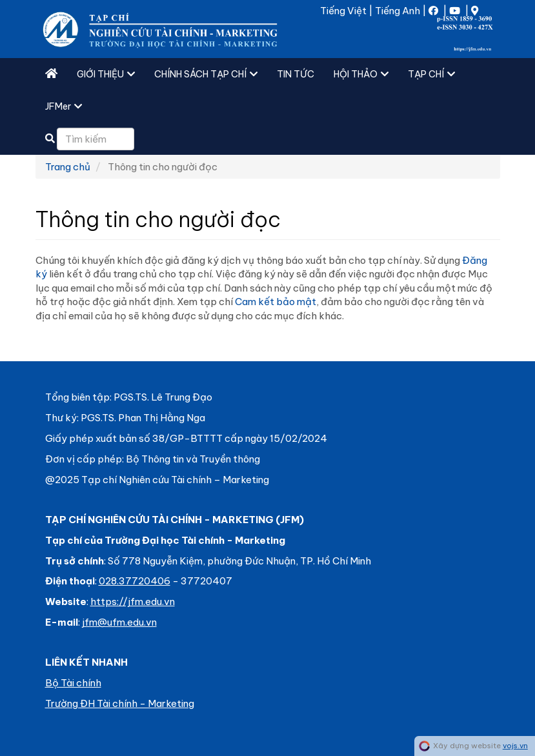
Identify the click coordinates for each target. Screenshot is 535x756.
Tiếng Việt (343, 11)
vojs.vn (515, 746)
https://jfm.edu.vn (133, 602)
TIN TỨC (296, 74)
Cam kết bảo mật (276, 302)
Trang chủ (68, 167)
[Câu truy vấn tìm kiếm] (96, 139)
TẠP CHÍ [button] (431, 74)
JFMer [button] (64, 106)
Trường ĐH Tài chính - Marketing (120, 703)
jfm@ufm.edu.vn (119, 622)
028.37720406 (135, 581)
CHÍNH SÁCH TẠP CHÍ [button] (206, 74)
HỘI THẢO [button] (361, 74)
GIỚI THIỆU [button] (106, 74)
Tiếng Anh (398, 11)
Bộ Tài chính (73, 683)
